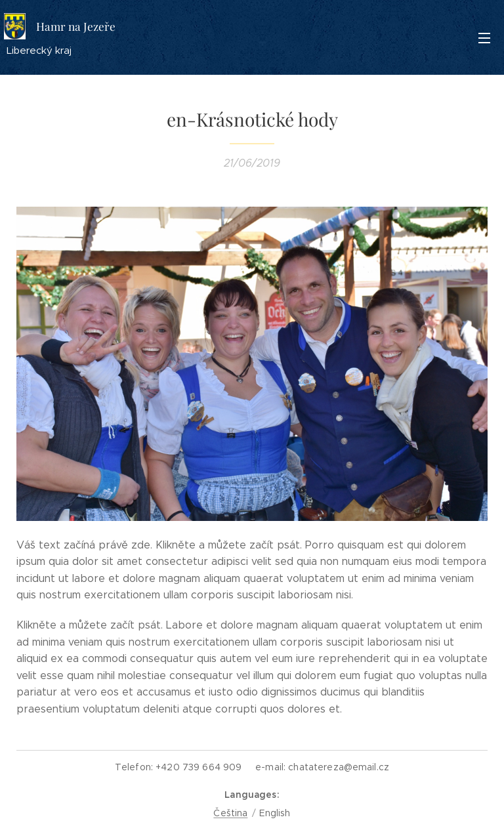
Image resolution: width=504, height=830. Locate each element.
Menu (484, 38)
